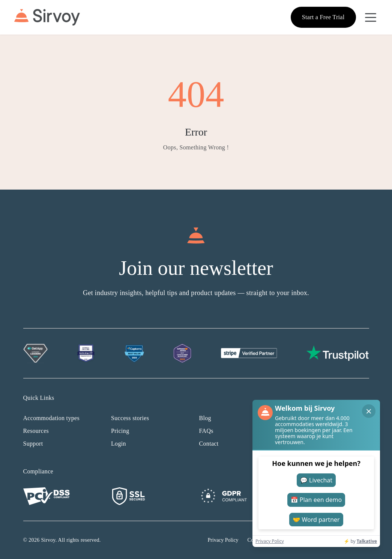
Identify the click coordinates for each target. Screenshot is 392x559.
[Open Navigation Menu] (371, 17)
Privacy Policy (223, 540)
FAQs (206, 431)
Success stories (130, 418)
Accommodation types (52, 418)
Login (119, 444)
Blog (205, 418)
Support (33, 444)
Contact (209, 444)
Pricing (120, 431)
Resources (36, 431)
